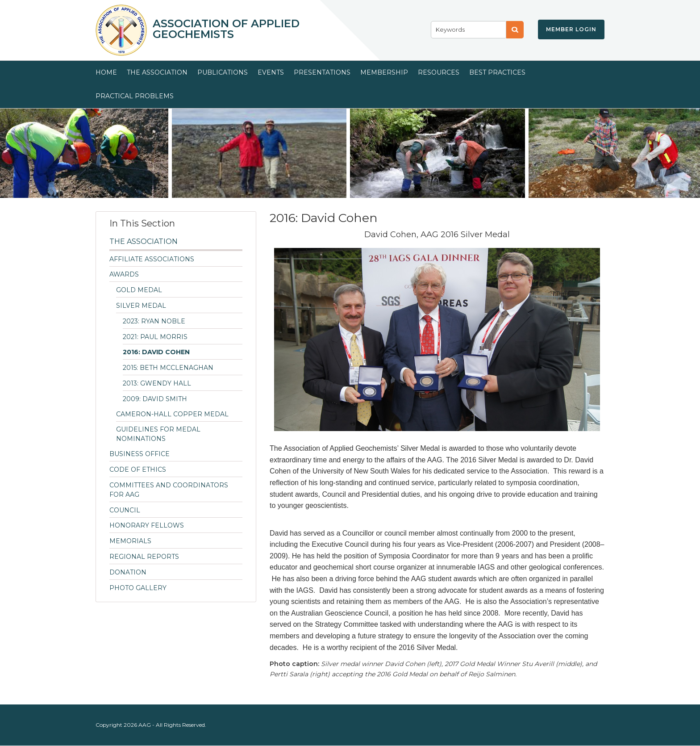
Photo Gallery (138, 588)
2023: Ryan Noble (154, 321)
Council (125, 510)
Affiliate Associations (152, 259)
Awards (124, 274)
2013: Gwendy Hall (157, 383)
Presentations (322, 72)
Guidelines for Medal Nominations (158, 434)
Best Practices (497, 72)
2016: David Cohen (156, 352)
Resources (439, 72)
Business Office (140, 454)
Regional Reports (144, 557)
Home (106, 72)
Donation (128, 572)
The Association (157, 72)
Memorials (130, 541)
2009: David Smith (155, 399)
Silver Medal (141, 306)
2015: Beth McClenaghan (168, 368)
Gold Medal (139, 290)
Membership (384, 72)
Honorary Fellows (147, 525)
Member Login (571, 29)
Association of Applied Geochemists (226, 29)
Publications (223, 72)
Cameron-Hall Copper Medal (172, 414)
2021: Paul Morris (155, 337)
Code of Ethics (138, 469)
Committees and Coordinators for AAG (169, 490)
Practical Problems (135, 96)
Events (271, 72)
